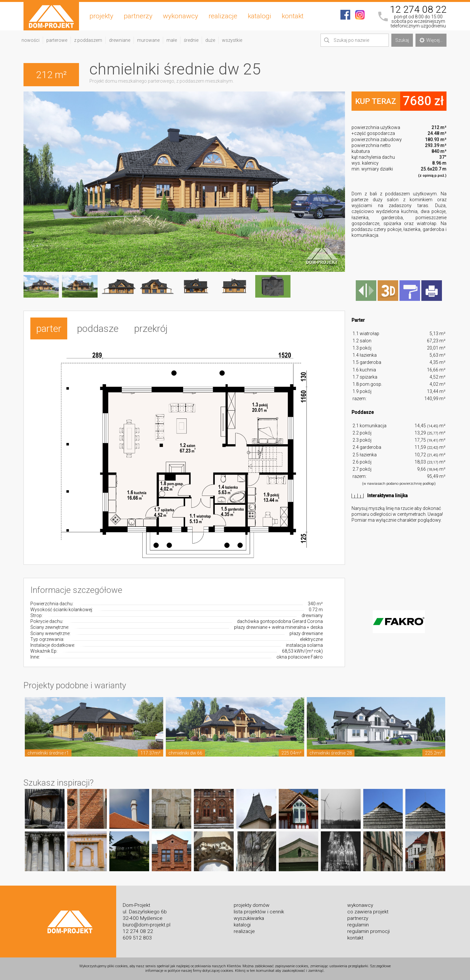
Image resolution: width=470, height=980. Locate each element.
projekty (101, 16)
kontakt (293, 16)
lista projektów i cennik (259, 912)
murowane (148, 40)
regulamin (358, 925)
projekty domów (252, 905)
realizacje (223, 16)
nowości (31, 40)
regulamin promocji (368, 931)
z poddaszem (88, 40)
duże (210, 40)
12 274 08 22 (418, 9)
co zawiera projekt (368, 912)
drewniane (120, 40)
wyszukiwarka (249, 918)
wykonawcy (180, 16)
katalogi (259, 16)
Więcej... (431, 40)
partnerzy (138, 16)
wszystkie (232, 40)
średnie (191, 40)
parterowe (57, 40)
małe (172, 40)
